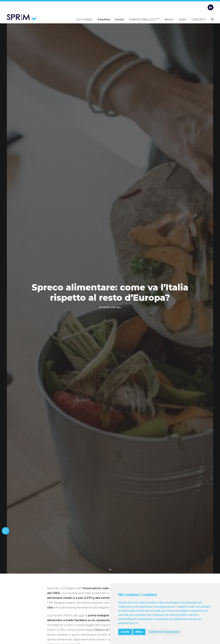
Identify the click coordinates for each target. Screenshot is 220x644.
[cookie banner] (5, 531)
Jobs (182, 19)
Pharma (104, 19)
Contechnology (144, 19)
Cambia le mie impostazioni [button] (164, 632)
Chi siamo (84, 19)
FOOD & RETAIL (112, 307)
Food (120, 19)
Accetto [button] (125, 632)
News (169, 19)
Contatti (199, 19)
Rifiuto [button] (139, 632)
